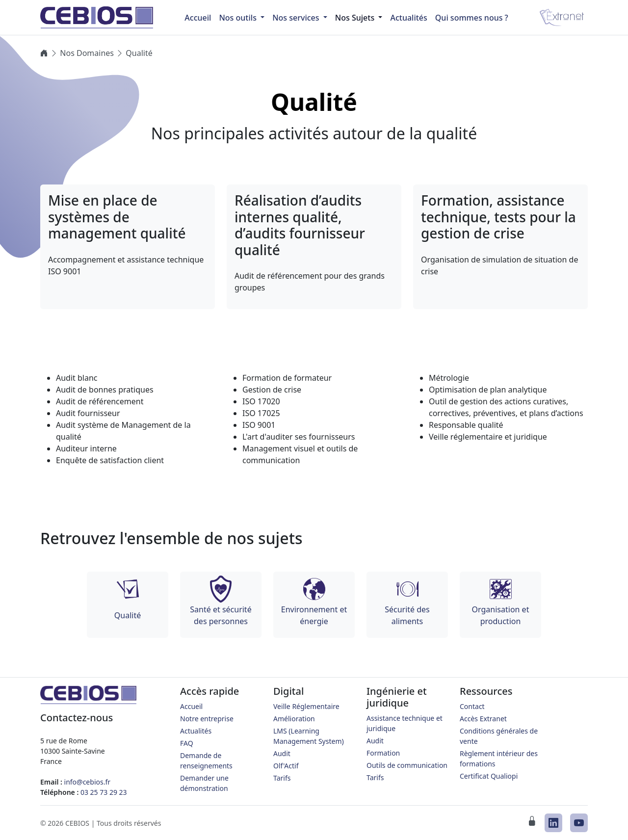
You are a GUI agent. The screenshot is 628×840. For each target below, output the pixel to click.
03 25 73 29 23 (104, 792)
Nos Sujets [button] (356, 18)
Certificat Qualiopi (489, 776)
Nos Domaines (87, 53)
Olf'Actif (286, 766)
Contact (472, 706)
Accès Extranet (483, 719)
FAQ (187, 743)
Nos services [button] (297, 18)
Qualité (139, 53)
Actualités (408, 18)
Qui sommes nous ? (472, 18)
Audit (282, 753)
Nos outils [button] (239, 18)
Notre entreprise (207, 719)
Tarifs (282, 778)
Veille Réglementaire (306, 706)
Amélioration (294, 719)
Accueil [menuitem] (198, 18)
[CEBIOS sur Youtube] (579, 823)
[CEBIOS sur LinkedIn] (553, 823)
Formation (383, 753)
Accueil (191, 706)
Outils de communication (407, 765)
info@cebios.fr (88, 782)
